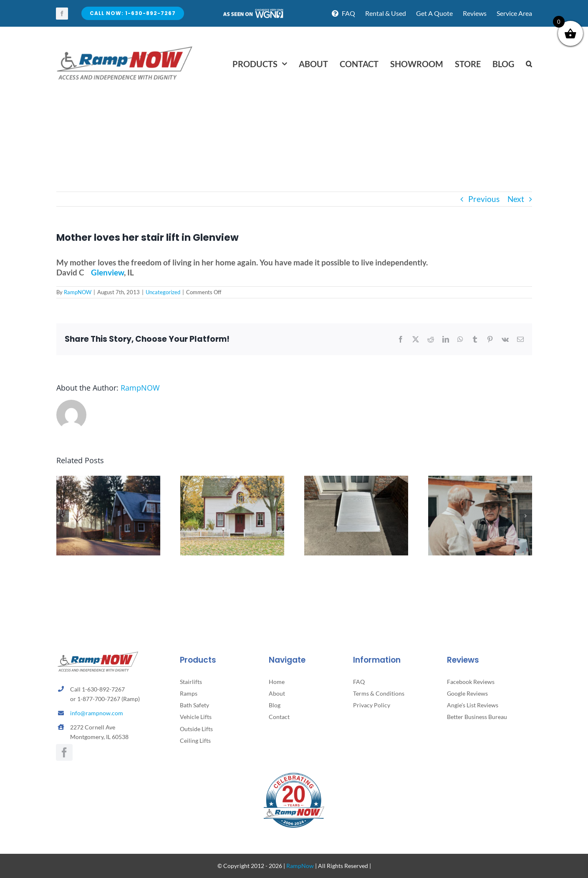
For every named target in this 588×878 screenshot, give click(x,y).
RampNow (300, 866)
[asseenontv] (253, 12)
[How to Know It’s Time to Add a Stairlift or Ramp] (356, 481)
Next (516, 199)
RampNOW (78, 292)
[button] (529, 64)
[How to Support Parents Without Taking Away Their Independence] (108, 481)
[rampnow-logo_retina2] (125, 47)
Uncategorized (163, 292)
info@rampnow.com (97, 713)
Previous (484, 199)
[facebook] (62, 14)
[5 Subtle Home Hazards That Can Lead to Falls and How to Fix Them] (232, 481)
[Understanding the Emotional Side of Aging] (480, 481)
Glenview (107, 272)
